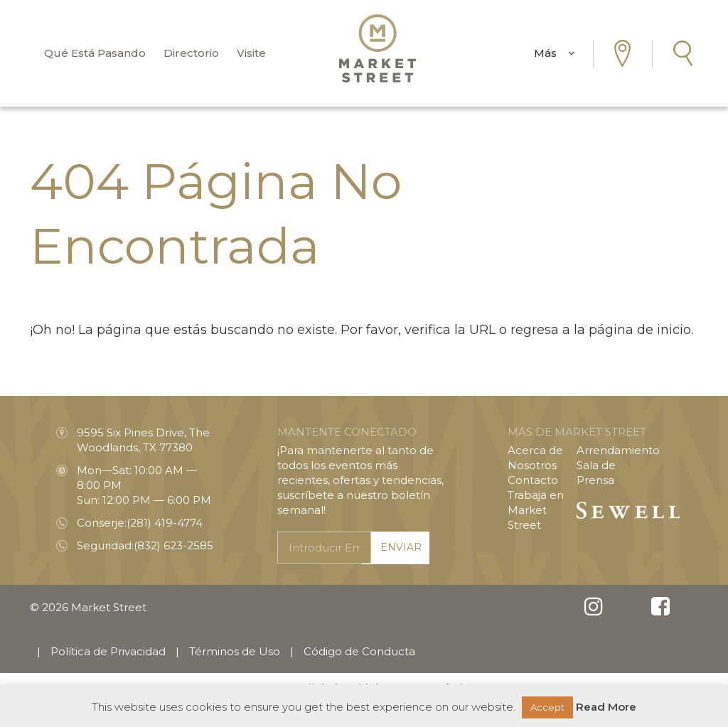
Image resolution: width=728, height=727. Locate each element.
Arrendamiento (618, 450)
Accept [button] (547, 707)
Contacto (533, 480)
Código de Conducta (359, 651)
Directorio (191, 53)
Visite (251, 53)
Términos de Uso (235, 651)
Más (555, 53)
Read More (606, 707)
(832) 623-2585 (173, 545)
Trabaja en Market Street (536, 510)
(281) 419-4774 (165, 523)
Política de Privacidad (108, 651)
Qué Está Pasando (95, 53)
